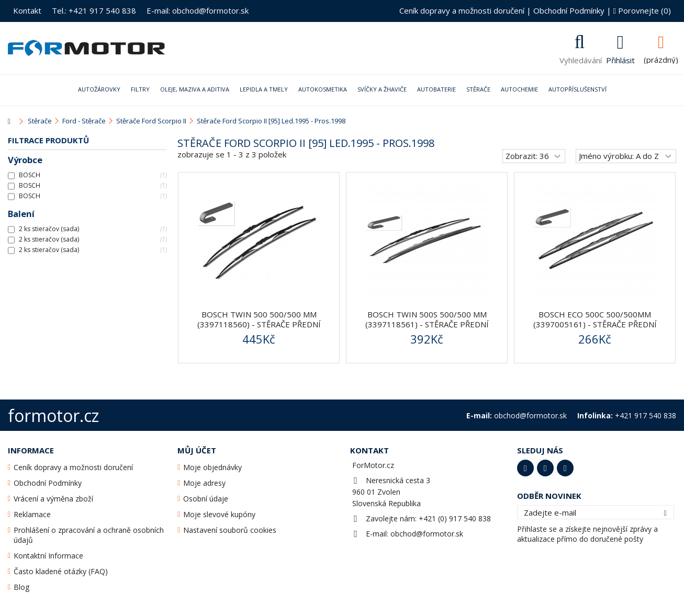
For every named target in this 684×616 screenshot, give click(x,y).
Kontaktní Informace (48, 556)
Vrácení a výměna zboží (53, 499)
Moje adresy (204, 483)
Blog (21, 587)
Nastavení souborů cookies (230, 530)
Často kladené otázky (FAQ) (61, 571)
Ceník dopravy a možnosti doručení (462, 10)
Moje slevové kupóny (219, 514)
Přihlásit (620, 59)
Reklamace (32, 514)
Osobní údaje (206, 499)
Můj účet (197, 450)
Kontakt (27, 10)
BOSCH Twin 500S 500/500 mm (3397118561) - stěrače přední (427, 319)
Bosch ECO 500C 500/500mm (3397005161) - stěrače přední (595, 319)
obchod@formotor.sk (427, 534)
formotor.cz (53, 415)
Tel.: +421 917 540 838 (94, 10)
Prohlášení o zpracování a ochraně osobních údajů (89, 535)
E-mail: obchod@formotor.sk (198, 10)
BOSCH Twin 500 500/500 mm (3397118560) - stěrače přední (259, 319)
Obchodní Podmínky (569, 10)
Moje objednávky (212, 467)
